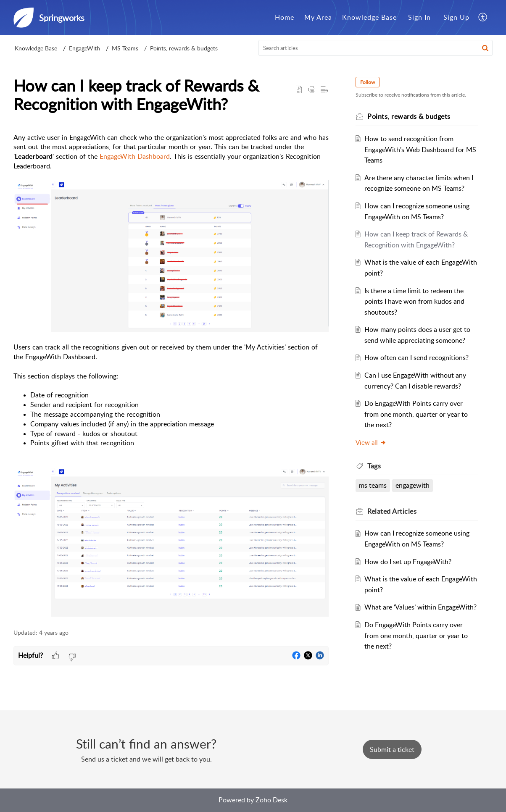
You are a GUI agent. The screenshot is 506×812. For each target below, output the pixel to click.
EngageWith (84, 48)
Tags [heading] (374, 466)
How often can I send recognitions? (416, 357)
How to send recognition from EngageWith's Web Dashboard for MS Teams (420, 149)
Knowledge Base (369, 17)
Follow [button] (368, 82)
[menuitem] (285, 18)
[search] (376, 48)
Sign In (419, 17)
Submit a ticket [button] (392, 749)
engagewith (412, 485)
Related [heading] (392, 511)
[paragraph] (171, 376)
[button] (483, 18)
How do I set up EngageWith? (408, 562)
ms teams (373, 485)
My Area (318, 17)
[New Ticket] (392, 749)
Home (285, 17)
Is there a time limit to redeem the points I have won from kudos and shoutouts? (414, 301)
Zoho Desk (271, 800)
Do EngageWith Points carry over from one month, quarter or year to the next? (416, 414)
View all (371, 442)
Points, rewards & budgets (184, 48)
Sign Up (456, 17)
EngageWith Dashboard (135, 156)
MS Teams (125, 48)
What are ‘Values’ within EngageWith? (420, 607)
